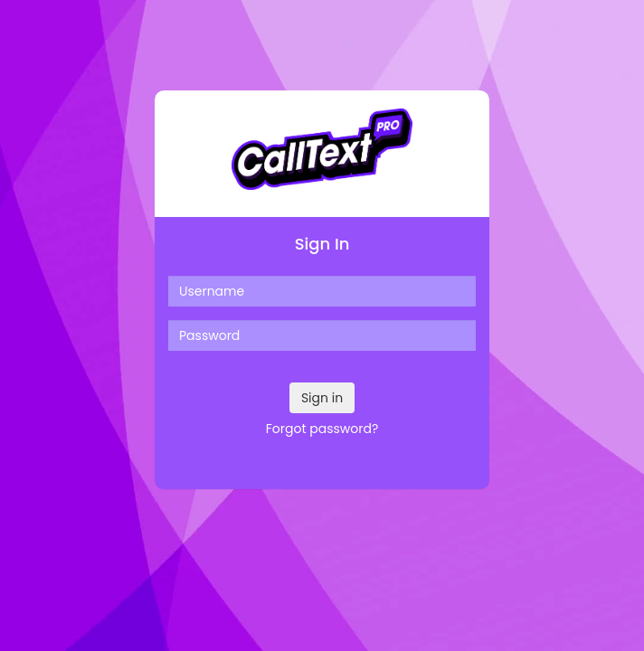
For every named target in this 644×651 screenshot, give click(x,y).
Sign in (322, 398)
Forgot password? (322, 429)
